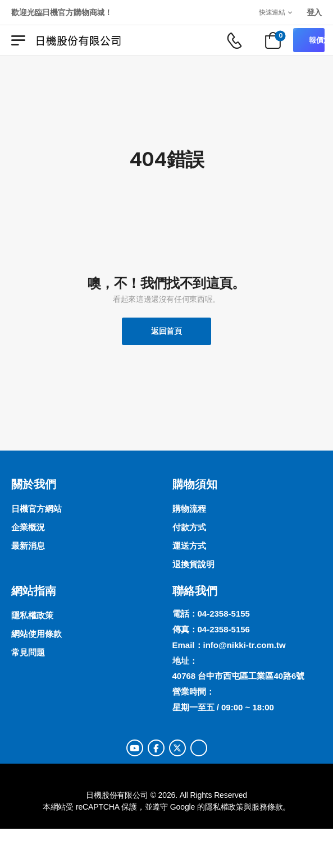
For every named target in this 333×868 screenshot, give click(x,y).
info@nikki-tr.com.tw (245, 645)
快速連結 (272, 12)
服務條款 (267, 807)
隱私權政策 (224, 807)
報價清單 (317, 40)
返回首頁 (166, 331)
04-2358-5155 (224, 614)
